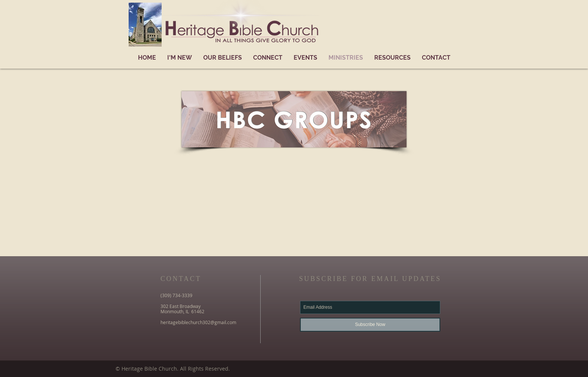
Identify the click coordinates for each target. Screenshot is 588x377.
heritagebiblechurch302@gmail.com (198, 322)
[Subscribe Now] (370, 325)
